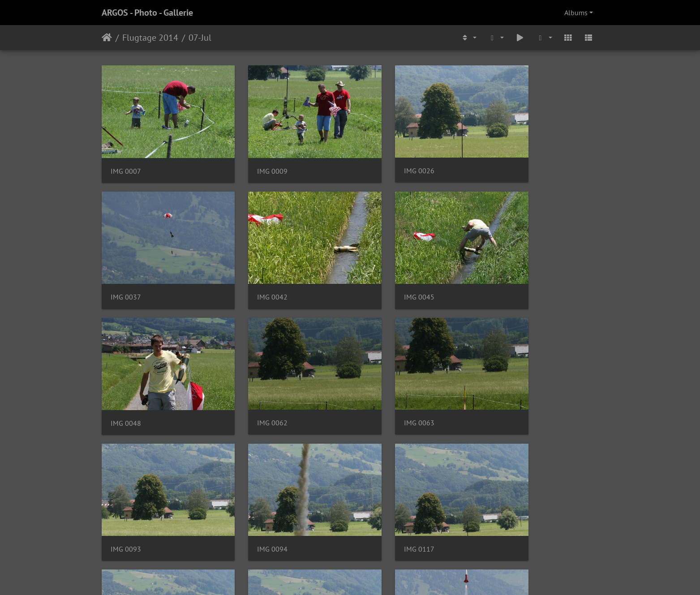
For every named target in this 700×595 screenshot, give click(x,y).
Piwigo (368, 576)
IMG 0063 (126, 383)
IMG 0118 (126, 495)
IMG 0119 (253, 495)
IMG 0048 (381, 271)
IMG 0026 (381, 157)
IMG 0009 (253, 158)
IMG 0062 (509, 270)
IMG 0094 (381, 383)
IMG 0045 (253, 271)
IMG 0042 (126, 271)
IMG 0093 (253, 383)
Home (107, 38)
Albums (576, 13)
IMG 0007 (126, 158)
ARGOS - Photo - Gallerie (147, 13)
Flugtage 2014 (150, 38)
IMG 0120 (381, 495)
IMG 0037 (509, 158)
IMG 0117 (509, 383)
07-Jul (200, 38)
